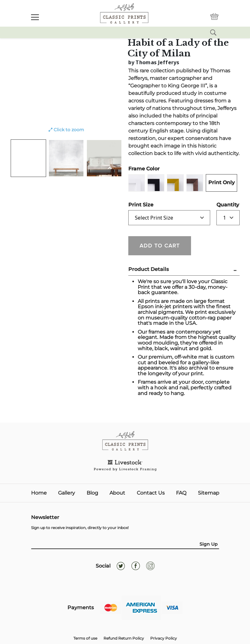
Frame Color (144, 169)
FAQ (181, 493)
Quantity (219, 205)
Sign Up (209, 544)
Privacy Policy (164, 638)
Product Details (149, 269)
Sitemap (209, 493)
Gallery (66, 493)
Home (39, 493)
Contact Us (151, 493)
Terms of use (85, 638)
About (117, 493)
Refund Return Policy (124, 638)
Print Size (141, 205)
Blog (92, 493)
